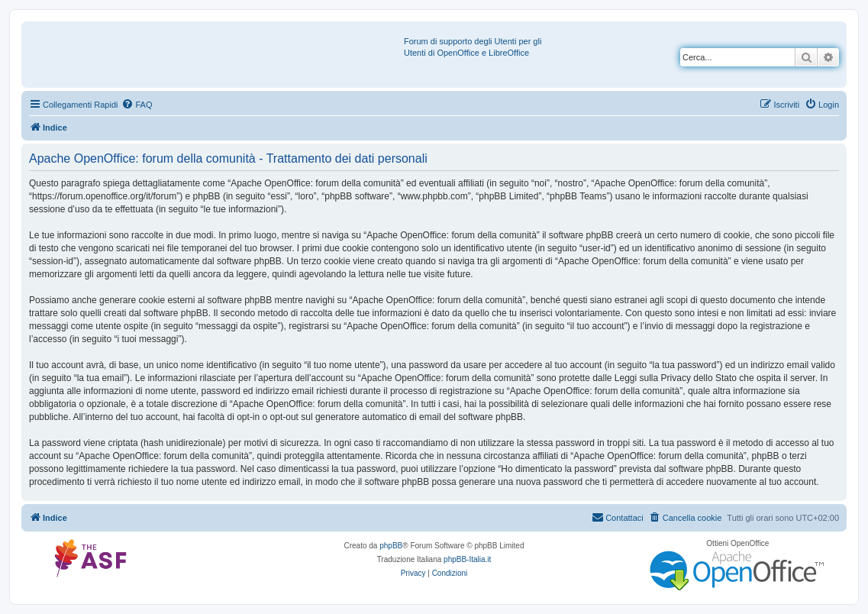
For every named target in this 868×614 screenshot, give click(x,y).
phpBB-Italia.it (467, 559)
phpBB (391, 546)
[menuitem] (137, 105)
